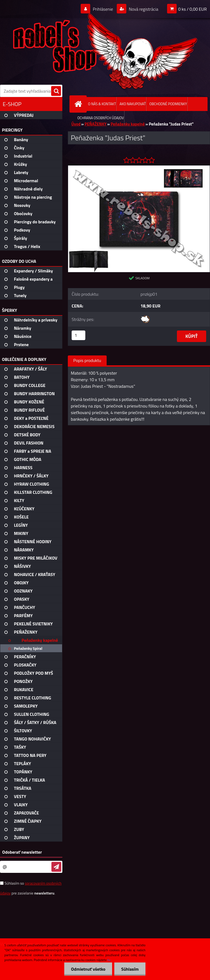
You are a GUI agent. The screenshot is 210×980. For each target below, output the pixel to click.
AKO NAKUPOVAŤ (133, 104)
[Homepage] (79, 104)
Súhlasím (130, 969)
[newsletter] (56, 867)
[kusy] (78, 335)
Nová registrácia (143, 9)
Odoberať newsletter (22, 852)
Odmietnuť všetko (88, 969)
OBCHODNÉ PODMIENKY (168, 104)
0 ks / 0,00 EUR (192, 9)
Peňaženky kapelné (128, 124)
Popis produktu (87, 360)
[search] (56, 91)
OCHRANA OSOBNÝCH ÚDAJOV (101, 118)
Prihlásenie (103, 9)
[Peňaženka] (139, 168)
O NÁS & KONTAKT (102, 104)
